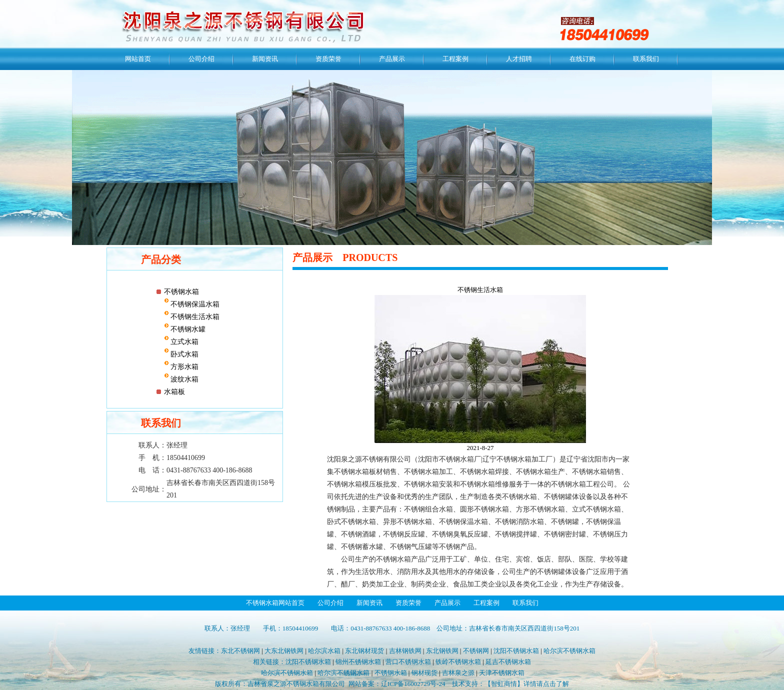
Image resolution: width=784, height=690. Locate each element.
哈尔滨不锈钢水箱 (569, 651)
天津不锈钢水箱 (502, 673)
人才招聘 (519, 59)
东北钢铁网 (442, 651)
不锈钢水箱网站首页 (275, 603)
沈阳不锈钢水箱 (516, 651)
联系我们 (646, 59)
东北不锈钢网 (240, 651)
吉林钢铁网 (405, 651)
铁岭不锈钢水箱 (458, 662)
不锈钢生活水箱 (194, 317)
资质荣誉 (328, 59)
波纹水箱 (184, 379)
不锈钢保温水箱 (194, 304)
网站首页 (138, 59)
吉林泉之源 (458, 673)
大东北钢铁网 (284, 651)
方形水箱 (184, 367)
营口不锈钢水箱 (408, 662)
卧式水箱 (184, 354)
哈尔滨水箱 (324, 651)
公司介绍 (201, 59)
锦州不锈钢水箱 (358, 662)
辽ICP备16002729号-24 (413, 684)
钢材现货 (424, 673)
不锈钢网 (476, 651)
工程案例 (455, 59)
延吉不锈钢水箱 (508, 662)
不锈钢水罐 (187, 329)
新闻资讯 (265, 59)
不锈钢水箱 (181, 292)
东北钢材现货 (364, 651)
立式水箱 (184, 342)
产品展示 (392, 59)
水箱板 (174, 392)
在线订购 (582, 59)
